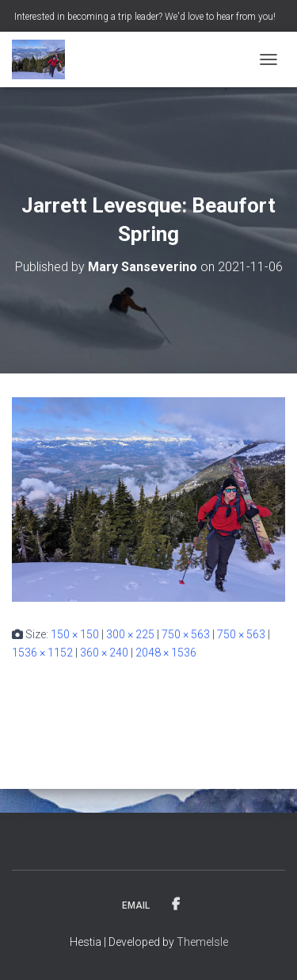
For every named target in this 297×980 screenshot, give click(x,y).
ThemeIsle (202, 942)
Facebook (176, 905)
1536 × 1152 (42, 653)
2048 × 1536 (166, 653)
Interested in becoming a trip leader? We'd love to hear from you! (145, 17)
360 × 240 (104, 653)
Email (136, 905)
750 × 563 (186, 634)
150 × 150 (75, 634)
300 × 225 (130, 634)
